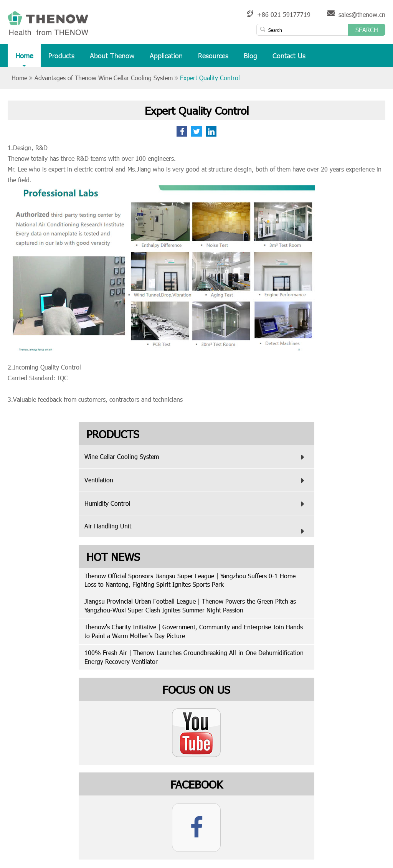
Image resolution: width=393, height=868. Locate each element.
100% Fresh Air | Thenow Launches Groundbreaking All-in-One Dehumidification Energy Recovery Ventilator (194, 657)
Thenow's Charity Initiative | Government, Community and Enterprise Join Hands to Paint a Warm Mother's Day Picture (194, 631)
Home (24, 59)
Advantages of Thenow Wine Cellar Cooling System (104, 78)
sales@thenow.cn (362, 14)
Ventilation (196, 480)
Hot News (113, 556)
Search (367, 30)
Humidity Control (196, 504)
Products (61, 59)
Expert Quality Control (210, 78)
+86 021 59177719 (284, 14)
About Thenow (112, 59)
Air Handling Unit (196, 530)
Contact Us (289, 59)
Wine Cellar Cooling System (196, 457)
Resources (213, 59)
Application (166, 59)
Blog (250, 59)
